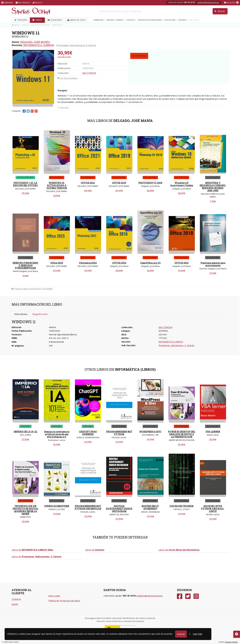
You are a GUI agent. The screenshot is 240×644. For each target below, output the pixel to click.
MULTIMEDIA (89, 73)
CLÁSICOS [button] (131, 20)
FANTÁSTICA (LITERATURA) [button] (150, 20)
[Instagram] (196, 596)
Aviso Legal (54, 596)
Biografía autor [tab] (40, 314)
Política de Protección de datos (64, 601)
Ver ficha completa (67, 78)
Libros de (33, 550)
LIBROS (37, 20)
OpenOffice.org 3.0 (150, 263)
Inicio (15, 25)
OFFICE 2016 (119, 263)
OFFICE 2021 (88, 183)
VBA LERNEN (213, 432)
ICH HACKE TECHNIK (182, 506)
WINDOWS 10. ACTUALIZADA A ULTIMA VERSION (57, 185)
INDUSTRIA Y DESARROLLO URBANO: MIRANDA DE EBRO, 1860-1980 (213, 187)
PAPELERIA (21, 20)
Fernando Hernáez (231, 642)
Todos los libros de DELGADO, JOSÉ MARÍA (32, 289)
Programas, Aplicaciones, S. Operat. (76, 45)
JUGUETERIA (55, 20)
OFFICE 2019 (119, 183)
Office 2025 (57, 263)
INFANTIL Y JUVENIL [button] (115, 20)
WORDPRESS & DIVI (150, 432)
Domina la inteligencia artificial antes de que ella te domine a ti (57, 434)
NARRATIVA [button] (99, 20)
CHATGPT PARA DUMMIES (88, 433)
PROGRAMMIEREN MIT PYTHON (119, 433)
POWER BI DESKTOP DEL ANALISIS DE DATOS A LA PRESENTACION (182, 434)
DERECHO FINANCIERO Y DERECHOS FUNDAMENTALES (25, 265)
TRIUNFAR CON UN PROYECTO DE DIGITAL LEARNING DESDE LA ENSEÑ (25, 510)
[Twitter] (188, 596)
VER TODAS (194, 20)
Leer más (198, 634)
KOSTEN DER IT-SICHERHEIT (150, 507)
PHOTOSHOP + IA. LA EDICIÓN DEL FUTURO (25, 184)
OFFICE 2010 (182, 263)
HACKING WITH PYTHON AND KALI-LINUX (213, 509)
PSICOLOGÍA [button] (170, 20)
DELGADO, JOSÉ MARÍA (35, 42)
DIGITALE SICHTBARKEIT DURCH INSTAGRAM (119, 509)
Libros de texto (76, 20)
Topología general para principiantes (213, 264)
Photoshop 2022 (88, 263)
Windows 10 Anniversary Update (182, 184)
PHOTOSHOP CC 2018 (150, 183)
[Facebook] (180, 596)
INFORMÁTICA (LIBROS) (39, 45)
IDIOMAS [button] (183, 20)
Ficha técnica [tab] (21, 314)
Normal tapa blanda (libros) (63, 334)
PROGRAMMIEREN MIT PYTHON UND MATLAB (88, 507)
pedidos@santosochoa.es (208, 2)
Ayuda (15, 604)
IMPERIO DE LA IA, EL (25, 432)
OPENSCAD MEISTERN (57, 506)
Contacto (16, 599)
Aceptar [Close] (181, 634)
